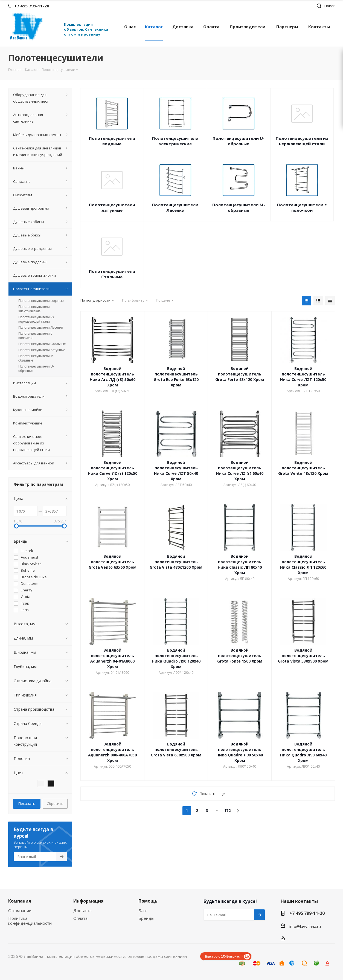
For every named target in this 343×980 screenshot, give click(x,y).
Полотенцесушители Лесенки (175, 207)
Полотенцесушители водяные (112, 141)
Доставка (82, 910)
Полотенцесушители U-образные (239, 141)
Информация (88, 901)
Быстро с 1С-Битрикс (222, 956)
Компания (20, 901)
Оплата (80, 918)
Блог (143, 910)
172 (227, 810)
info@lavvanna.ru (305, 926)
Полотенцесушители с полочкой (302, 207)
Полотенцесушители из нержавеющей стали (302, 141)
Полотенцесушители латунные (112, 207)
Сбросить (55, 803)
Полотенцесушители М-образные (239, 207)
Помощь (148, 901)
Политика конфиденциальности (30, 921)
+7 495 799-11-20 (307, 913)
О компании (20, 910)
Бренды (146, 918)
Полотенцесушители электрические (175, 141)
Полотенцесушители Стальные (112, 274)
